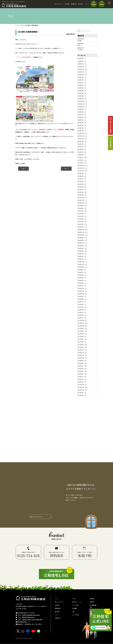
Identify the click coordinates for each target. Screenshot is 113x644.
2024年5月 (82, 120)
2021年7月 (82, 211)
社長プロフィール (77, 602)
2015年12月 (82, 385)
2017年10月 (82, 326)
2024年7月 (82, 115)
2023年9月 (82, 141)
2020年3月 (82, 254)
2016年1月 (82, 382)
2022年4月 (82, 187)
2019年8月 (82, 270)
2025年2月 (82, 96)
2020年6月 (82, 246)
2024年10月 (82, 107)
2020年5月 (82, 248)
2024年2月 (82, 128)
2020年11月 (82, 232)
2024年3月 (82, 125)
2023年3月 (82, 157)
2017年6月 (82, 337)
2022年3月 (82, 189)
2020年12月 (82, 230)
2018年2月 (82, 315)
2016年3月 (82, 377)
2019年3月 (82, 283)
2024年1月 (82, 131)
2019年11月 (82, 264)
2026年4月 (82, 58)
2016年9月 (82, 361)
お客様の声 (58, 620)
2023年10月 (82, 139)
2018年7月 (82, 302)
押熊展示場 (74, 4)
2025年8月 (82, 80)
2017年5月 (82, 339)
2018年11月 (82, 291)
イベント (87, 4)
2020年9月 (82, 238)
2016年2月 (82, 379)
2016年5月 (82, 371)
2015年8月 (82, 395)
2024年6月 (82, 117)
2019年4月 (82, 280)
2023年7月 (82, 147)
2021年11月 (82, 200)
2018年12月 (82, 288)
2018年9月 (82, 296)
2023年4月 (82, 155)
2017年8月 (82, 331)
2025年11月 (82, 72)
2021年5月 (82, 216)
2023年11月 (82, 136)
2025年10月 (82, 75)
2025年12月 (82, 69)
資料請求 (92, 599)
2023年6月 (82, 149)
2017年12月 (82, 320)
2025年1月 (82, 99)
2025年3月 (82, 93)
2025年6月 (82, 85)
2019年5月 (82, 278)
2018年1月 (82, 318)
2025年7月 (82, 83)
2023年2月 (82, 160)
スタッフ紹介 (76, 606)
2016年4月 (82, 374)
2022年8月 (82, 176)
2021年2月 (82, 224)
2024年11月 (82, 104)
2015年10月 (82, 390)
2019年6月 (82, 275)
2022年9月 (82, 173)
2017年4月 (82, 342)
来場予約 (92, 602)
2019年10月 (82, 267)
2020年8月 (82, 240)
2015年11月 (82, 387)
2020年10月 (82, 235)
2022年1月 (82, 195)
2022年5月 (82, 184)
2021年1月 (82, 227)
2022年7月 (82, 179)
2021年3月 (82, 222)
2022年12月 (82, 165)
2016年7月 (82, 366)
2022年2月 (82, 192)
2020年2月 (82, 256)
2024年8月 (82, 112)
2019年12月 (82, 262)
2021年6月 (82, 214)
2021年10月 (82, 203)
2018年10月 (82, 294)
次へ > (66, 169)
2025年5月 (82, 88)
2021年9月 (82, 206)
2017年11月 (82, 323)
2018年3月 (82, 312)
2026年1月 (82, 67)
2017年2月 (82, 347)
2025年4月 (82, 91)
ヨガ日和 (80, 50)
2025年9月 (82, 77)
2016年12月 (82, 353)
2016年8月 (82, 363)
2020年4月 (82, 251)
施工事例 (80, 4)
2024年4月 (82, 123)
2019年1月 (82, 286)
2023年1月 (82, 163)
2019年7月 (82, 272)
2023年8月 (82, 144)
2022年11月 (82, 168)
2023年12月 (82, 133)
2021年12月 (82, 198)
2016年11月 (82, 355)
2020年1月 (82, 259)
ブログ (74, 599)
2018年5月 (82, 307)
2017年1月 (82, 350)
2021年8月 (82, 208)
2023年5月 (82, 152)
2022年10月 (82, 171)
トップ (57, 599)
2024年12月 (82, 101)
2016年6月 (82, 369)
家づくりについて (59, 4)
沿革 (74, 613)
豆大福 (79, 41)
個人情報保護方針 (93, 607)
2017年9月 (82, 328)
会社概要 (75, 609)
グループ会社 (76, 616)
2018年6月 (82, 304)
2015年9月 (82, 393)
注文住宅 (67, 4)
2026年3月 (82, 61)
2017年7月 (82, 334)
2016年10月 (82, 358)
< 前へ (24, 169)
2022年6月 (82, 181)
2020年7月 (82, 243)
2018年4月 (82, 310)
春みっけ (80, 45)
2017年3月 (82, 345)
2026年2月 (82, 64)
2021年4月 (82, 219)
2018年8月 (82, 299)
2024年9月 (82, 109)
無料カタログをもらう (37, 517)
